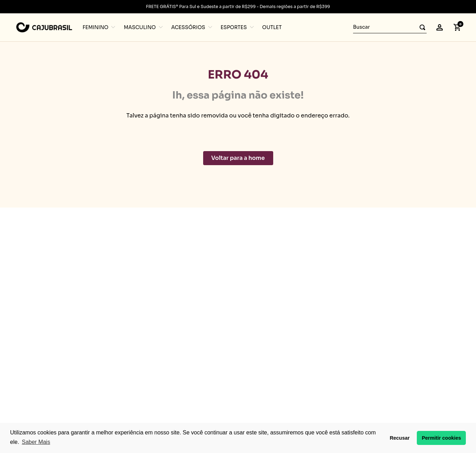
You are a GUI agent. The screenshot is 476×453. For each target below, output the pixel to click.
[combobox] (390, 27)
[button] (440, 27)
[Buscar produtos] (420, 27)
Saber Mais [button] (36, 442)
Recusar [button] (400, 438)
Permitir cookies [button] (441, 438)
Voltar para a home (238, 158)
